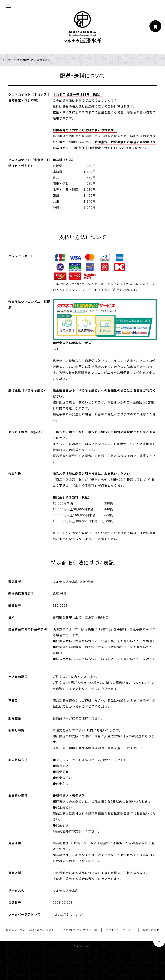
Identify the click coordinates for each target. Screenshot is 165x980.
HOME (8, 60)
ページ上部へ (159, 941)
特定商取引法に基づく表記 (80, 930)
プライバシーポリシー (120, 930)
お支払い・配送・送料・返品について (30, 930)
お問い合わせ (151, 930)
